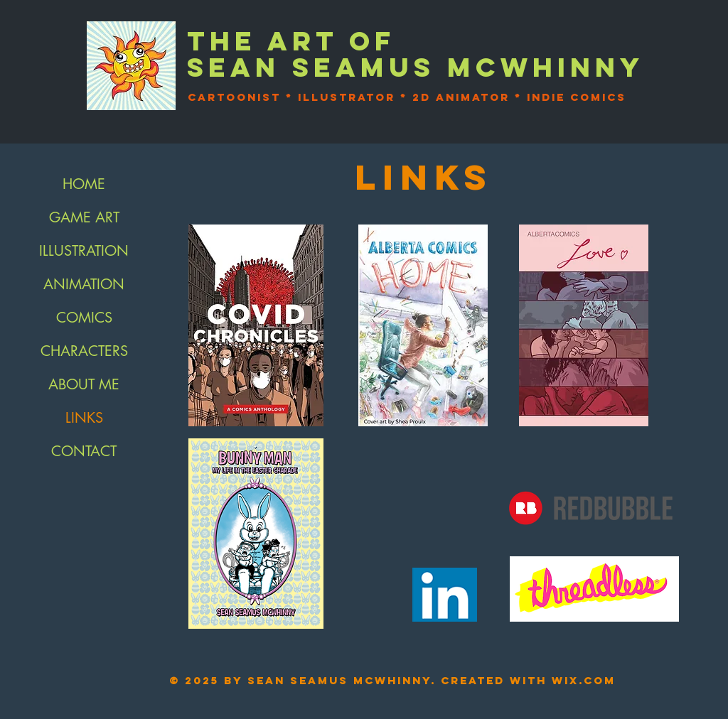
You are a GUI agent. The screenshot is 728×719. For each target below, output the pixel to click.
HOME (84, 184)
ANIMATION (84, 284)
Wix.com (584, 680)
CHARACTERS (84, 351)
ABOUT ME (84, 384)
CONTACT (84, 451)
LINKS (84, 418)
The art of (291, 41)
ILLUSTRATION (84, 251)
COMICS (84, 318)
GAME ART (84, 217)
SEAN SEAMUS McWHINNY (416, 67)
